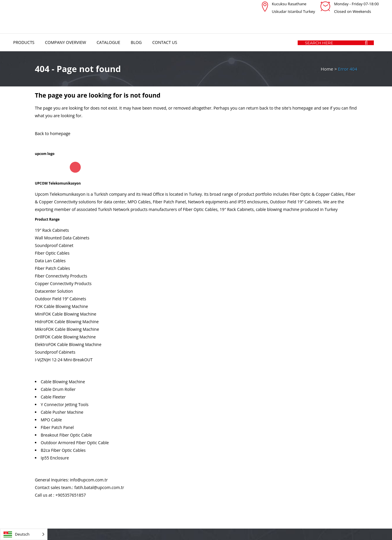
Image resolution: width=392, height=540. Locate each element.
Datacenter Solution (54, 291)
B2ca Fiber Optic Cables (63, 450)
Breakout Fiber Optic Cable (66, 435)
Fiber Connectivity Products (61, 276)
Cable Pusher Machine (62, 412)
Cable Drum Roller (58, 389)
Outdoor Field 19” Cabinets (60, 299)
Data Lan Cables (50, 261)
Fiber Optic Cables (52, 253)
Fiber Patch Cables (52, 268)
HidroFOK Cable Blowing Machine (67, 322)
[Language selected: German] (24, 534)
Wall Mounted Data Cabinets (62, 238)
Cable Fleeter (53, 397)
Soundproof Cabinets (55, 352)
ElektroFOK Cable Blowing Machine (68, 344)
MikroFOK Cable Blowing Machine (67, 329)
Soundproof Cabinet (54, 245)
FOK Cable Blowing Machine (61, 306)
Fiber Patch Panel (57, 427)
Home (327, 69)
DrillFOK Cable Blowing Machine (65, 337)
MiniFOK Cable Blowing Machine (66, 314)
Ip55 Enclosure (55, 458)
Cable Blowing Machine (63, 382)
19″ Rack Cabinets (52, 230)
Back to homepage (53, 133)
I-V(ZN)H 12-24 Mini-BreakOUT (64, 360)
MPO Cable (51, 420)
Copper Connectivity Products (63, 283)
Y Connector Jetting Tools (65, 404)
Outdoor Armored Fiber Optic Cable (75, 443)
